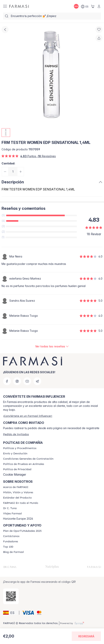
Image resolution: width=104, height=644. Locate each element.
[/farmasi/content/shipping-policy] (15, 454)
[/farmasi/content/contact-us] (11, 536)
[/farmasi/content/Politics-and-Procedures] (20, 448)
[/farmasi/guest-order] (16, 434)
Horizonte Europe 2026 (18, 519)
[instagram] (17, 381)
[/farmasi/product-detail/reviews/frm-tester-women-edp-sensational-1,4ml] (52, 346)
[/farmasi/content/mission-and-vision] (18, 492)
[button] (10, 613)
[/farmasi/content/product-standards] (17, 498)
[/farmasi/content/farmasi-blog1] (14, 552)
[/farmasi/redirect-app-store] (11, 596)
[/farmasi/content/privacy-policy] (17, 469)
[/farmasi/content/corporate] (21, 503)
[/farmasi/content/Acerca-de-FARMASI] (16, 487)
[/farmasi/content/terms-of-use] (28, 459)
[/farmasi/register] (28, 416)
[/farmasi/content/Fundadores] (11, 542)
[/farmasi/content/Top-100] (8, 547)
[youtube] (27, 381)
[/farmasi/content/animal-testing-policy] (24, 464)
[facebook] (7, 381)
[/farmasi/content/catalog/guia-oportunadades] (22, 531)
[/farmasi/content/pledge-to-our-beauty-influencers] (10, 508)
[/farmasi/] (19, 6)
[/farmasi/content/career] (13, 514)
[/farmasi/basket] (93, 6)
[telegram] (37, 381)
